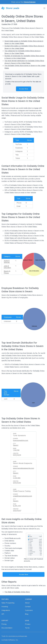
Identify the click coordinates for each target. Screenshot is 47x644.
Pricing (4, 624)
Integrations (6, 610)
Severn (16, 445)
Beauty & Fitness (7, 272)
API (3, 614)
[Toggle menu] (44, 8)
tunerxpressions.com (21, 440)
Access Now (24, 89)
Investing (5, 607)
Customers (29, 610)
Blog (27, 614)
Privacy (28, 624)
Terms (27, 628)
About (27, 603)
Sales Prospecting (8, 603)
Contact (28, 607)
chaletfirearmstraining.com (23, 496)
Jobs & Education (7, 267)
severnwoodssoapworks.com (23, 468)
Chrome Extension (30, 2)
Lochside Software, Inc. (10, 640)
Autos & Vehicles (7, 262)
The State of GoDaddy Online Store (17, 592)
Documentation (7, 628)
